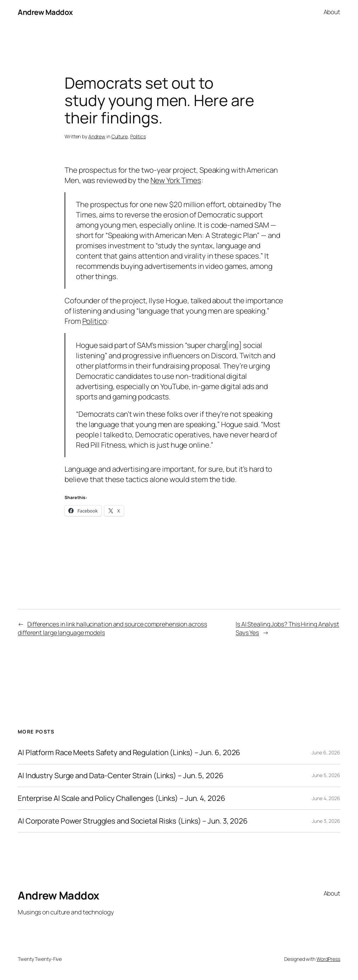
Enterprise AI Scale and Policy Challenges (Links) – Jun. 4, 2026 (122, 798)
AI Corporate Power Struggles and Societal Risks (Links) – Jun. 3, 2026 (133, 821)
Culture (120, 136)
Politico (95, 321)
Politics (138, 136)
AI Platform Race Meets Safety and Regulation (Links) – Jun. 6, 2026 (129, 752)
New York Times (176, 180)
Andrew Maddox (45, 12)
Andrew (97, 136)
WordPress (328, 959)
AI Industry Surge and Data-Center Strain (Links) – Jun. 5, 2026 (121, 776)
